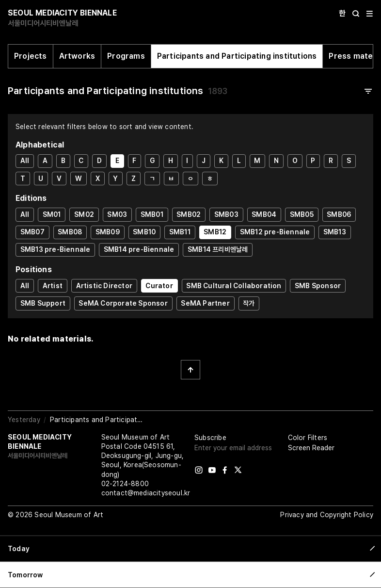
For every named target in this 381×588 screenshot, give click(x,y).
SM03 (117, 214)
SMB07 (32, 232)
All (25, 161)
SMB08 (70, 232)
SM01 (52, 214)
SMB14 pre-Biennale (139, 249)
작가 (249, 303)
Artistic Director (104, 286)
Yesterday (24, 420)
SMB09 (108, 232)
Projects (31, 56)
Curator (159, 286)
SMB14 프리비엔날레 (218, 249)
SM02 (84, 214)
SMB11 (180, 232)
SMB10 (144, 232)
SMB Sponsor (318, 286)
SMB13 (335, 232)
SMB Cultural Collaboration (234, 286)
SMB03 (226, 214)
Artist (53, 286)
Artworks (77, 56)
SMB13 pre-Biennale (56, 249)
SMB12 (215, 232)
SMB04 (264, 214)
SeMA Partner (205, 303)
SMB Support (43, 303)
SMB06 (339, 214)
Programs (126, 56)
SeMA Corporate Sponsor (123, 303)
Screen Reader (311, 448)
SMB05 (302, 214)
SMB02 (189, 214)
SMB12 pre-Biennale (275, 232)
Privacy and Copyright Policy (327, 515)
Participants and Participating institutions (237, 56)
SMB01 (152, 214)
